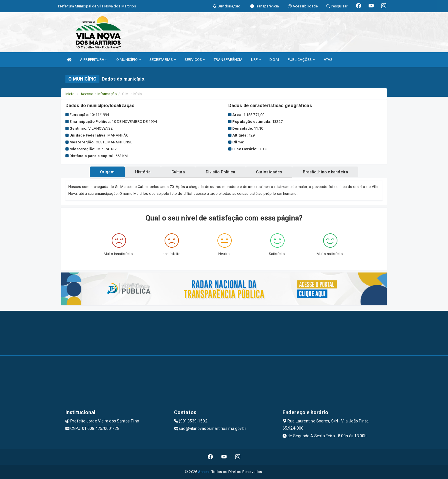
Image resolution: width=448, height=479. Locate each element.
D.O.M (274, 60)
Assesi (204, 472)
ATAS (328, 60)
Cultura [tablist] (177, 172)
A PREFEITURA (94, 60)
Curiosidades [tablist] (274, 172)
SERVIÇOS (195, 60)
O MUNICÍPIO (129, 60)
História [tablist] (138, 172)
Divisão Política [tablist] (222, 172)
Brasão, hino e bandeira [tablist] (333, 172)
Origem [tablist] (99, 172)
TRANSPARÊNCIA (228, 60)
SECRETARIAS (163, 60)
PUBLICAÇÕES (301, 60)
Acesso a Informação (99, 94)
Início (70, 94)
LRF (256, 60)
